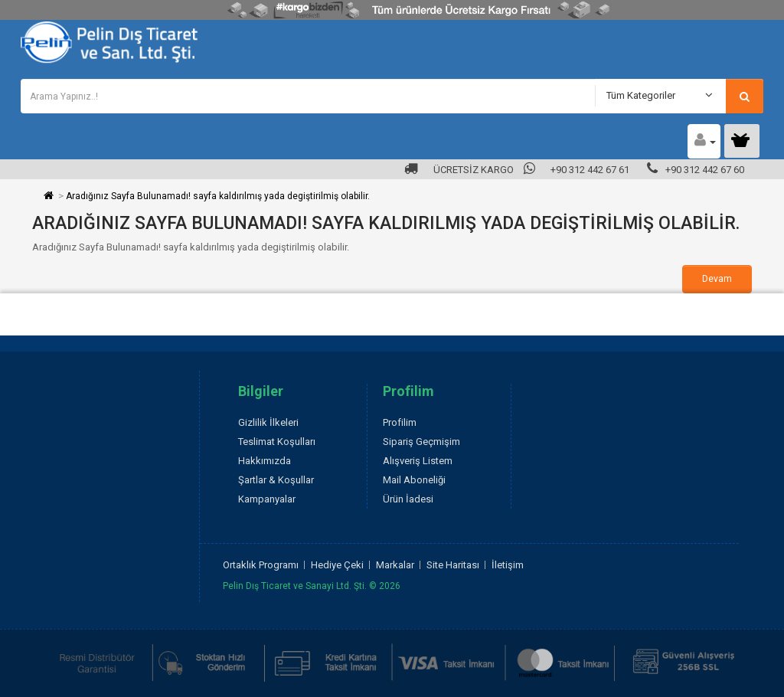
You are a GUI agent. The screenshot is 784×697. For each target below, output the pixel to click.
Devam (717, 279)
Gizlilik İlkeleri (268, 422)
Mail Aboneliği (414, 480)
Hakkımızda (265, 461)
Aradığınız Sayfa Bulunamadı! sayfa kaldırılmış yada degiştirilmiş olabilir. (218, 196)
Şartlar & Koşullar (276, 480)
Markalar (395, 565)
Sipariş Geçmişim (421, 442)
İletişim (508, 565)
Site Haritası (453, 565)
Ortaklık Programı (261, 565)
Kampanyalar (267, 499)
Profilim (400, 422)
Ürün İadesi (408, 499)
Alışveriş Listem (418, 461)
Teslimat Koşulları (277, 442)
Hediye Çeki (337, 565)
